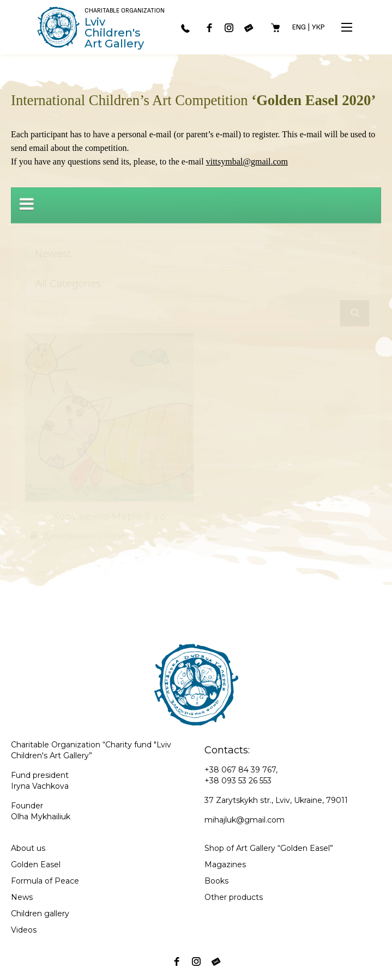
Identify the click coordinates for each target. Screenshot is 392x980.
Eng (299, 27)
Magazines (225, 865)
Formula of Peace (45, 881)
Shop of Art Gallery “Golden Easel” (269, 848)
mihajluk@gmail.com (245, 820)
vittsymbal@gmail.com (247, 162)
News (22, 897)
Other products (234, 897)
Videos (24, 930)
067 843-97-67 (185, 28)
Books (216, 881)
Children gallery (40, 914)
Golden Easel (36, 865)
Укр (318, 27)
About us (28, 848)
